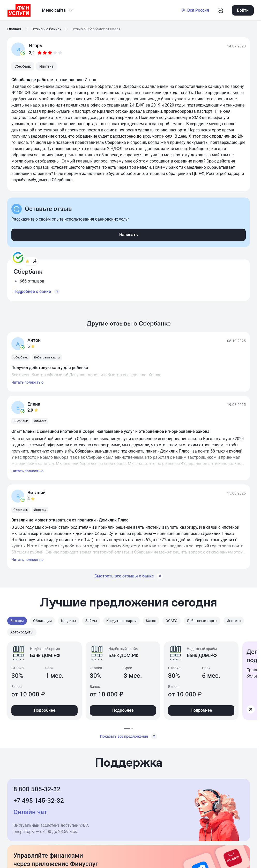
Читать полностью (27, 382)
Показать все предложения (129, 736)
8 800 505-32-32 (37, 789)
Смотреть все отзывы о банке (129, 576)
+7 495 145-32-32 (39, 801)
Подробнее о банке (37, 292)
